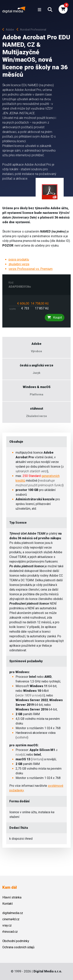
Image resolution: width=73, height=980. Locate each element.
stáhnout (37, 409)
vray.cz (7, 925)
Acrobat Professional (31, 30)
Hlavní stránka (12, 897)
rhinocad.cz (10, 932)
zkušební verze (19, 264)
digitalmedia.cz (13, 913)
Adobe (9, 30)
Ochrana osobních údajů (18, 947)
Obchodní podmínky (16, 941)
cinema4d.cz (11, 919)
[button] (50, 10)
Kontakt (7, 904)
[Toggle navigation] (40, 10)
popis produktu (19, 259)
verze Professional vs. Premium (31, 269)
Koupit (55, 317)
